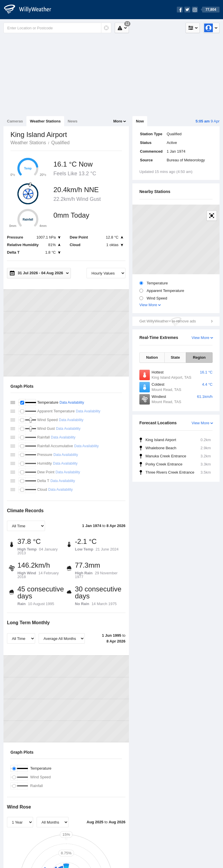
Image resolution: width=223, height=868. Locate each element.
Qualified (60, 143)
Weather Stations (45, 121)
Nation (152, 357)
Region (199, 357)
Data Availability (72, 403)
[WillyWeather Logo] (31, 10)
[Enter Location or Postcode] (57, 28)
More (118, 121)
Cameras (15, 121)
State (175, 357)
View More (148, 305)
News (73, 121)
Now (140, 121)
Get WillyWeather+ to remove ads (168, 321)
